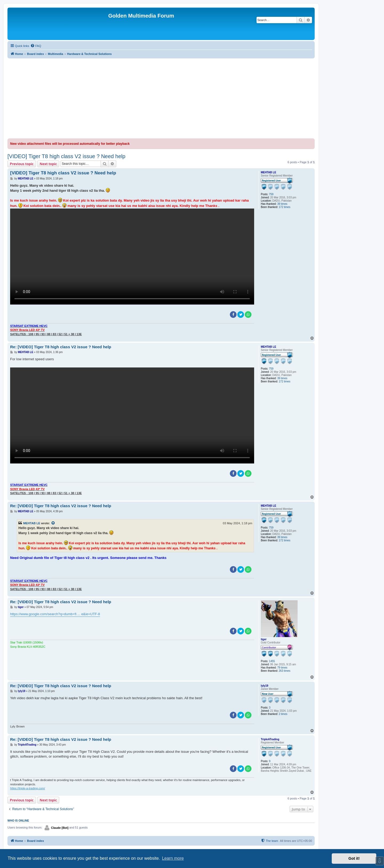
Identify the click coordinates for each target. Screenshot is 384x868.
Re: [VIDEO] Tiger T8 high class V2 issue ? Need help (61, 347)
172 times (284, 207)
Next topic (48, 164)
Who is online (18, 821)
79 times (282, 668)
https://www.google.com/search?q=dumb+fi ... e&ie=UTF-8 (55, 614)
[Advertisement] (161, 98)
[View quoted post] (53, 523)
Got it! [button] (354, 858)
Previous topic (22, 164)
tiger (264, 639)
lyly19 (265, 686)
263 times (284, 671)
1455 (272, 661)
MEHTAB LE (269, 172)
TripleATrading (270, 739)
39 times (282, 204)
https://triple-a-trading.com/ (28, 788)
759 (271, 194)
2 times (283, 714)
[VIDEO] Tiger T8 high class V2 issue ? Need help (66, 156)
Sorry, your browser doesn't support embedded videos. (132, 257)
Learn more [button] (173, 858)
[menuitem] (36, 46)
